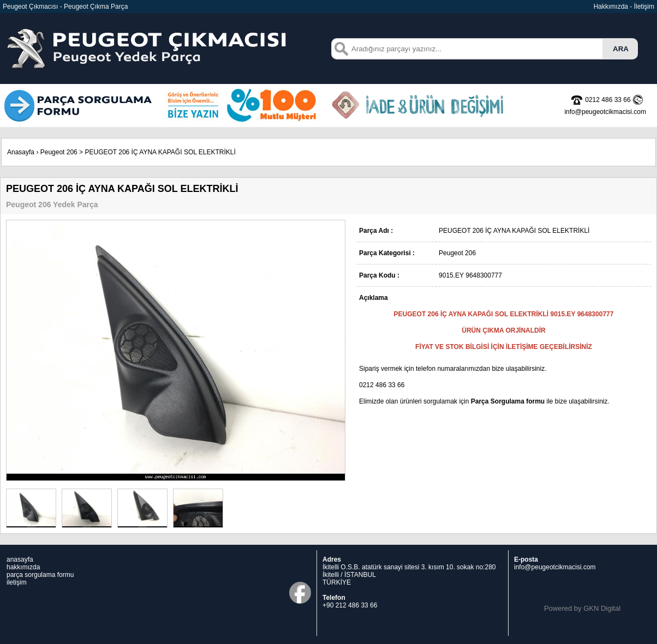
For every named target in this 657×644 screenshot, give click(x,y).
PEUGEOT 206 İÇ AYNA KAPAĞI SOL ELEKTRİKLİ (160, 152)
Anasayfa (21, 152)
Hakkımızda (611, 7)
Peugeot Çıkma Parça (96, 7)
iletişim (17, 582)
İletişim (644, 7)
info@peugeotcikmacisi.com (555, 567)
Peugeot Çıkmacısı (30, 7)
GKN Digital (602, 608)
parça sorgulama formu (40, 575)
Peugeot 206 (59, 152)
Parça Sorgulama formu (508, 401)
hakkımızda (23, 567)
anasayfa (20, 559)
